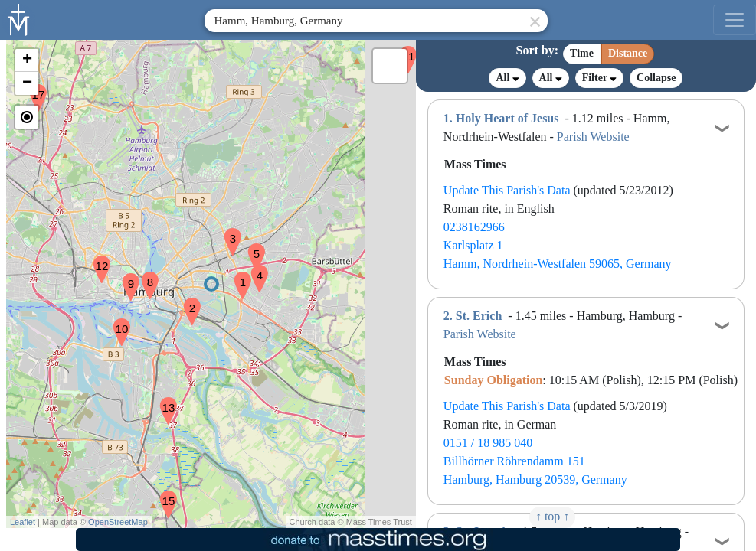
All (507, 78)
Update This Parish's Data (507, 190)
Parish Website (593, 137)
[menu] (735, 20)
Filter (599, 78)
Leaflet (23, 522)
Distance (628, 53)
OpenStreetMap (118, 522)
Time (582, 53)
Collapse (656, 78)
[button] (237, 275)
